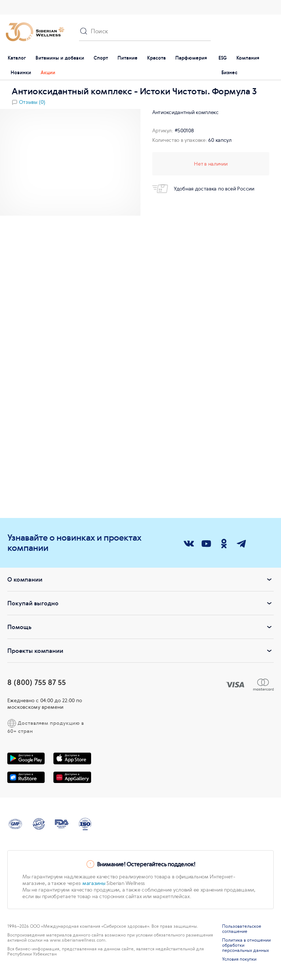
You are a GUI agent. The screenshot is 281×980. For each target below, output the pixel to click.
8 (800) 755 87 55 (37, 682)
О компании (140, 579)
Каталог (17, 58)
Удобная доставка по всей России (203, 189)
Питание (128, 58)
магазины (94, 883)
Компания (248, 58)
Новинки (21, 73)
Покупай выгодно (140, 603)
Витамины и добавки (60, 58)
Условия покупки (239, 959)
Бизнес (229, 73)
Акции (48, 73)
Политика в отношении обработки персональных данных (246, 945)
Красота (156, 58)
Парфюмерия (191, 58)
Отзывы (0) (32, 102)
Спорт (101, 58)
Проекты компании (140, 651)
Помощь (140, 627)
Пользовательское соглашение (242, 929)
